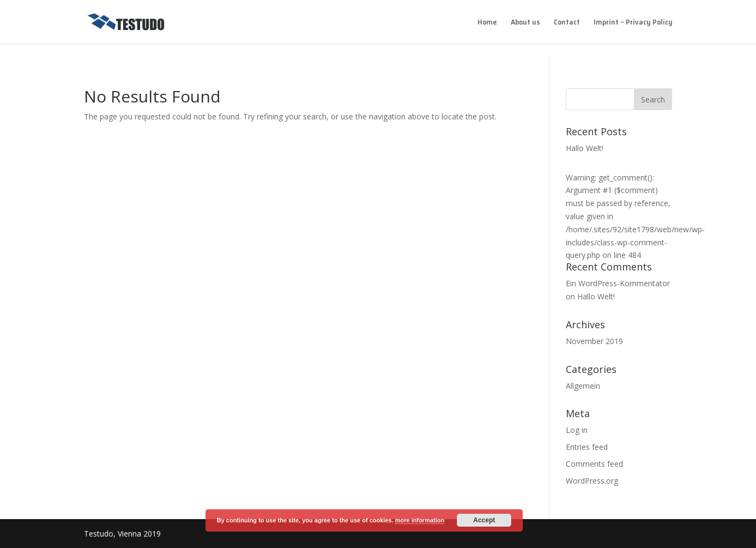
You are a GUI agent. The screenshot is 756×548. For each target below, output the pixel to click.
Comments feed (594, 464)
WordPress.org (592, 481)
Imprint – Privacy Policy (633, 23)
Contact (567, 23)
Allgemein (583, 386)
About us (525, 23)
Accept (484, 520)
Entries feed (587, 447)
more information (420, 520)
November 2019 (594, 341)
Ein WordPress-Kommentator (618, 283)
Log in (577, 430)
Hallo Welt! (585, 148)
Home (487, 23)
